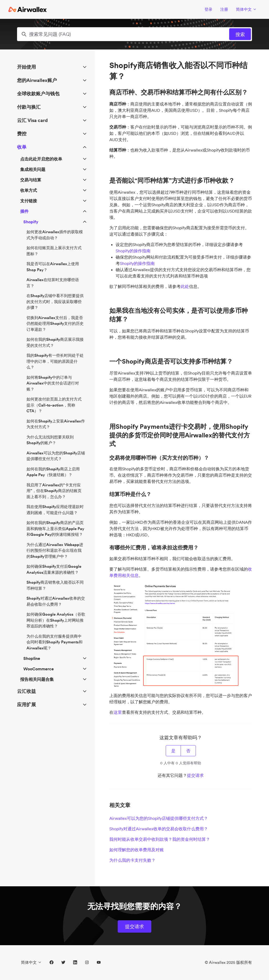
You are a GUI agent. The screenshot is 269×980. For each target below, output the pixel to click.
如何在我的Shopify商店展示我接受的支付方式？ (55, 342)
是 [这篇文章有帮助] (173, 751)
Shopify (31, 222)
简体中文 (246, 9)
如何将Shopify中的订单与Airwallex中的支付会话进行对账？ (53, 383)
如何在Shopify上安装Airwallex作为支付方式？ (56, 424)
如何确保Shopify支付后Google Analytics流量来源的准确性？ (54, 569)
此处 (185, 286)
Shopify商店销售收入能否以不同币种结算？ (55, 585)
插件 (24, 211)
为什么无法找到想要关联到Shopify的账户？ (50, 440)
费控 (22, 134)
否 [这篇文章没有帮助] (188, 751)
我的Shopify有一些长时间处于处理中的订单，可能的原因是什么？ (55, 361)
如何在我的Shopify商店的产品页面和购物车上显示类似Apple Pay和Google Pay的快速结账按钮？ (55, 528)
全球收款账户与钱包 (38, 94)
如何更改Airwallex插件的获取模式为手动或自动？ (55, 235)
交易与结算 (31, 180)
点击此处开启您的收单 (41, 159)
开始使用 (26, 67)
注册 (224, 9)
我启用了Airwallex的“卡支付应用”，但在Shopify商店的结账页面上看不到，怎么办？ (54, 491)
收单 (22, 147)
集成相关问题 (33, 169)
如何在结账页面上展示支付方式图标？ (54, 251)
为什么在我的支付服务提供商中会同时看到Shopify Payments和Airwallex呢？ (55, 642)
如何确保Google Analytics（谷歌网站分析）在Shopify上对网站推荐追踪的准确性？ (56, 620)
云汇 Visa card (32, 120)
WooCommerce (39, 669)
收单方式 (29, 190)
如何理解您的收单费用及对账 (137, 850)
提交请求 (195, 775)
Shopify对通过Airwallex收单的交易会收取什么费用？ (159, 829)
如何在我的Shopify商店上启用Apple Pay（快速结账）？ (53, 472)
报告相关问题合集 (37, 679)
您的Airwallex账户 (37, 80)
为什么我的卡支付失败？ (132, 860)
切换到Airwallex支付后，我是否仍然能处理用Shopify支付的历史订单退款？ (55, 324)
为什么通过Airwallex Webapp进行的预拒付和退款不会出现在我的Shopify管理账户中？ (55, 550)
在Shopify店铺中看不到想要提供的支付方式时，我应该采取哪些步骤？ (55, 302)
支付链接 (29, 201)
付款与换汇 (29, 107)
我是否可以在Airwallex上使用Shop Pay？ (53, 267)
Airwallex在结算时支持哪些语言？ (53, 283)
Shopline (32, 658)
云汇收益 (26, 691)
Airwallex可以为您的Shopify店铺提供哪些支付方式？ (159, 818)
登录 (208, 9)
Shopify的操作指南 (133, 251)
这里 (118, 712)
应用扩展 (26, 705)
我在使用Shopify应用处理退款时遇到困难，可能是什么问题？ (55, 510)
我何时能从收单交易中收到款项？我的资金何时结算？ (160, 839)
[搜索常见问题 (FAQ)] (134, 34)
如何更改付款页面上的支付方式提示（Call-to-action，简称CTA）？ (54, 405)
